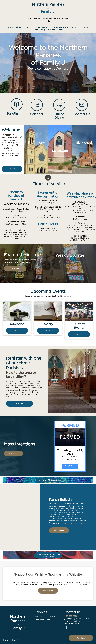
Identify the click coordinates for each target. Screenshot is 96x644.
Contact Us (82, 114)
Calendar (37, 114)
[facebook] (66, 628)
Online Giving (59, 116)
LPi (24, 640)
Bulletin (12, 113)
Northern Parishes (48, 4)
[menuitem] (11, 27)
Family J (47, 11)
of (48, 8)
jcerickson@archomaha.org (72, 523)
